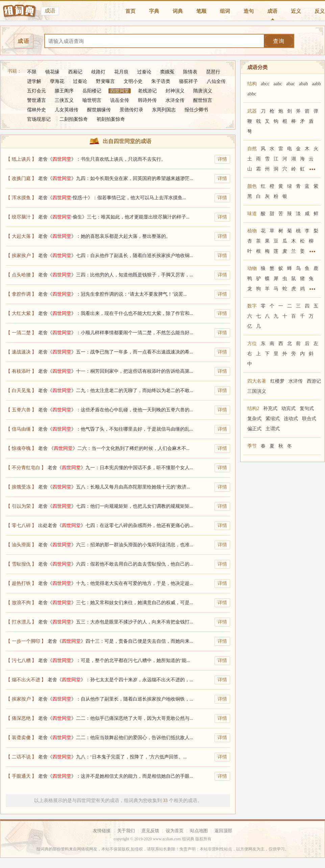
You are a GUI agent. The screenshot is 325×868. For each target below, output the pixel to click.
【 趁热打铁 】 (21, 583)
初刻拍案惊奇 (111, 119)
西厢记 (75, 72)
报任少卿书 (196, 110)
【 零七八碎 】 (21, 526)
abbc (252, 94)
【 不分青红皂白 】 (26, 468)
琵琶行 (213, 72)
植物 (252, 231)
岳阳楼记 (92, 91)
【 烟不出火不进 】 (26, 680)
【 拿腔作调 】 (21, 294)
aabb (316, 84)
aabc (278, 84)
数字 (252, 306)
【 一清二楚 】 (21, 333)
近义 (296, 11)
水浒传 (296, 381)
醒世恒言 (203, 100)
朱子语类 (161, 81)
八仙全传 (216, 81)
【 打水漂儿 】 (21, 622)
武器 (252, 111)
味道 (252, 214)
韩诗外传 (147, 100)
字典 (154, 11)
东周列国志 (164, 110)
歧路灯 (98, 72)
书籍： (15, 71)
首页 (130, 11)
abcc (265, 84)
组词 (225, 11)
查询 (279, 41)
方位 (252, 344)
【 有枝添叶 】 (21, 371)
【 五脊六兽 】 (21, 410)
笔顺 (201, 11)
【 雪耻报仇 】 (21, 564)
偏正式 (254, 429)
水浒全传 (175, 100)
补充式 (270, 408)
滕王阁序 (64, 91)
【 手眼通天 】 (21, 776)
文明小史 (133, 81)
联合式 (309, 419)
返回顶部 (223, 831)
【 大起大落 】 (21, 236)
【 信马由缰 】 (21, 429)
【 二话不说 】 (21, 757)
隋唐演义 (203, 91)
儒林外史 (36, 110)
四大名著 (257, 381)
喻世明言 (92, 100)
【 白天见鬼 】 (21, 391)
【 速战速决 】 (21, 352)
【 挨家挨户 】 (21, 256)
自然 (252, 149)
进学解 (34, 81)
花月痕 (121, 72)
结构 (252, 84)
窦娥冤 (167, 72)
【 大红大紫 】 (21, 313)
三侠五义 (64, 100)
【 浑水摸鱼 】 (21, 198)
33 (165, 801)
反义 (320, 11)
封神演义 (175, 91)
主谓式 (273, 429)
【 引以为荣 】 (21, 506)
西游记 (314, 381)
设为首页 (175, 831)
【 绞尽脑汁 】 (21, 217)
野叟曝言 (105, 81)
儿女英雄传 (67, 110)
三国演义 (257, 391)
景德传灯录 (131, 110)
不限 (32, 72)
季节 (252, 446)
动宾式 (289, 408)
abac (291, 84)
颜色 (252, 186)
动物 (252, 268)
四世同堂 (120, 91)
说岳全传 (120, 100)
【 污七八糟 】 (21, 660)
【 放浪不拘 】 (21, 603)
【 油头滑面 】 (21, 545)
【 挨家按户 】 (21, 699)
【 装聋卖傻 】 (21, 738)
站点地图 (199, 831)
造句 (249, 11)
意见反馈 (150, 831)
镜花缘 (52, 72)
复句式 (307, 408)
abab (303, 84)
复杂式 (254, 419)
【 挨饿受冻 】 (21, 487)
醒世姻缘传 (99, 110)
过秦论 (144, 72)
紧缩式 (273, 419)
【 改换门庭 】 (21, 178)
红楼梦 (277, 381)
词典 (178, 11)
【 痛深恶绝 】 (21, 718)
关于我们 (126, 831)
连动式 (291, 419)
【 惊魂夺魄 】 (21, 448)
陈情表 (190, 72)
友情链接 (102, 831)
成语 (272, 11)
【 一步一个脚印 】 (26, 641)
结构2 (253, 408)
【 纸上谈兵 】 (21, 159)
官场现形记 (39, 119)
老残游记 (147, 91)
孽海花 (57, 81)
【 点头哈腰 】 (21, 275)
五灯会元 (36, 91)
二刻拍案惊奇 (74, 119)
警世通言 (36, 100)
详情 (222, 159)
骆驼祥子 (189, 81)
